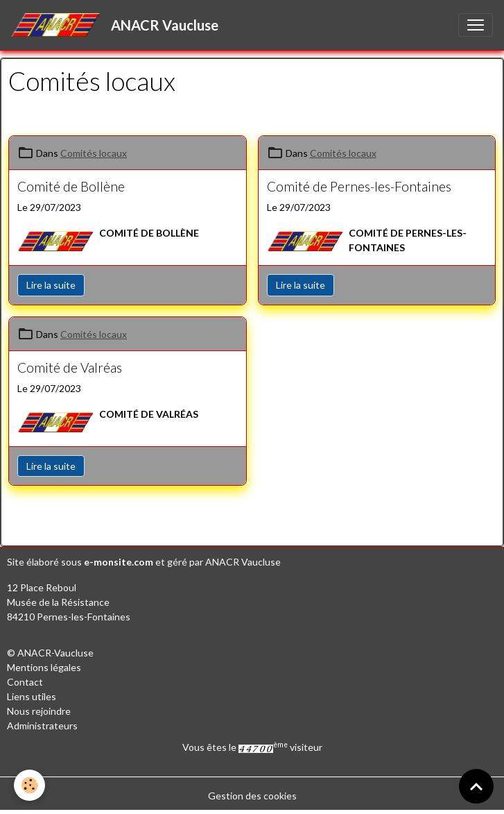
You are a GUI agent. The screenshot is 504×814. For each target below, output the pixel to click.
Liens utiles (32, 696)
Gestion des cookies (252, 796)
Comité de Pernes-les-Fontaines (359, 186)
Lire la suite (51, 285)
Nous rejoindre (39, 711)
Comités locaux (94, 153)
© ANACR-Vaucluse (50, 653)
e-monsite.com (119, 562)
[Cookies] (29, 785)
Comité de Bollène (71, 186)
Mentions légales (44, 667)
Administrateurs (42, 726)
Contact (25, 682)
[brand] (118, 25)
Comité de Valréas (70, 367)
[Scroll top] (476, 786)
